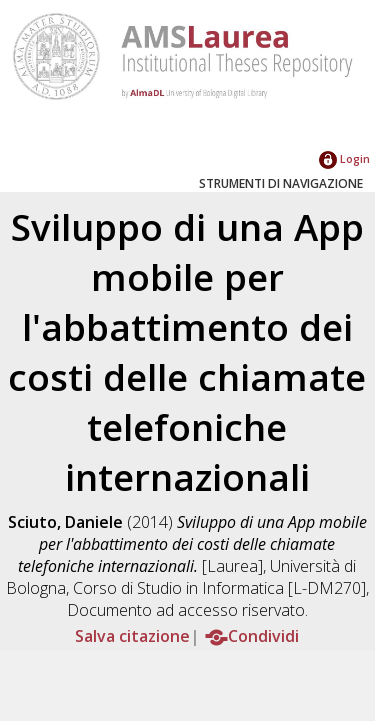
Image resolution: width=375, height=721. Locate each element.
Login (344, 158)
